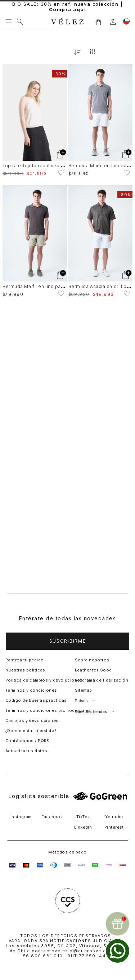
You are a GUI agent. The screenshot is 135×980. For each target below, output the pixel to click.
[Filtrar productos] (93, 52)
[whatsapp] (118, 951)
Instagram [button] (21, 817)
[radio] (109, 52)
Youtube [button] (114, 817)
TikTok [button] (83, 817)
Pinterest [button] (114, 827)
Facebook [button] (52, 817)
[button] (67, 641)
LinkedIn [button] (83, 827)
